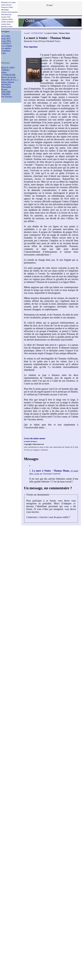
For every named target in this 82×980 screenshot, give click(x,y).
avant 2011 (6, 39)
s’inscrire (43, 517)
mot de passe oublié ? (60, 517)
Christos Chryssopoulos (9, 12)
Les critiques (7, 46)
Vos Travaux (6, 97)
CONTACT (6, 43)
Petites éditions (8, 82)
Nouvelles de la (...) (10, 80)
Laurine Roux (6, 24)
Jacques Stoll (6, 17)
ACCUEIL (6, 36)
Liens (3, 53)
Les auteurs (6, 48)
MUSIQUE (6, 85)
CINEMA (5, 70)
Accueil (27, 33)
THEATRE (6, 92)
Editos (4, 72)
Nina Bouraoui (6, 14)
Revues (4, 89)
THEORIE (6, 94)
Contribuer (6, 51)
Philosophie (6, 87)
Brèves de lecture (9, 77)
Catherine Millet (7, 19)
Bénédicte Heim (7, 27)
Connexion (32, 517)
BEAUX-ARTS (8, 68)
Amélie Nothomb (7, 22)
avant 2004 (6, 41)
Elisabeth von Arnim (8, 2)
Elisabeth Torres (53, 41)
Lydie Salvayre (6, 5)
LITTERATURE (8, 75)
